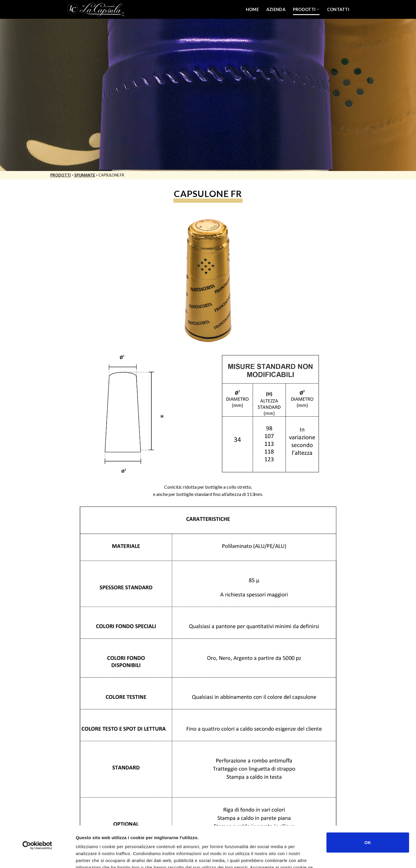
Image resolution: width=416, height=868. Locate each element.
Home (252, 9)
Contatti (338, 9)
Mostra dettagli (307, 857)
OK (368, 801)
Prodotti (306, 9)
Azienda (276, 9)
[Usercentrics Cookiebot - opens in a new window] (37, 804)
